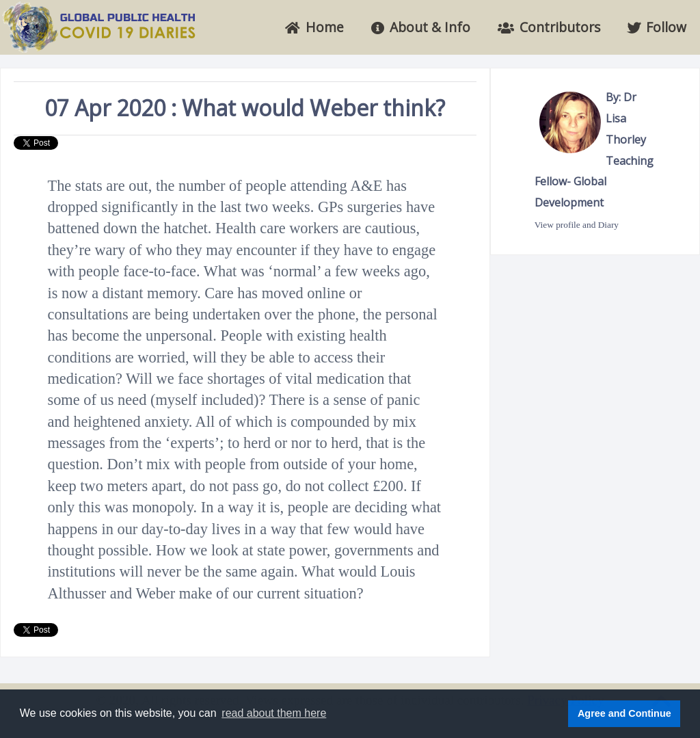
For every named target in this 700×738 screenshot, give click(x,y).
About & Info (421, 27)
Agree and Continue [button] (624, 713)
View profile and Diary (577, 225)
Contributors (549, 27)
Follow (657, 27)
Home (314, 27)
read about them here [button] (274, 713)
